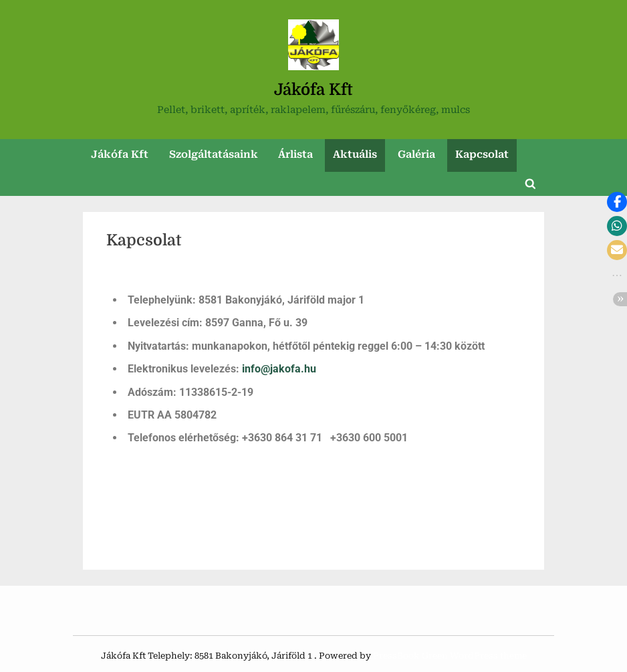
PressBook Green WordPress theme (450, 656)
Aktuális (355, 154)
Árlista (295, 154)
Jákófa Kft (313, 90)
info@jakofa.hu (279, 369)
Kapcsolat (482, 154)
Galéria (416, 154)
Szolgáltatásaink (214, 154)
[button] (617, 202)
